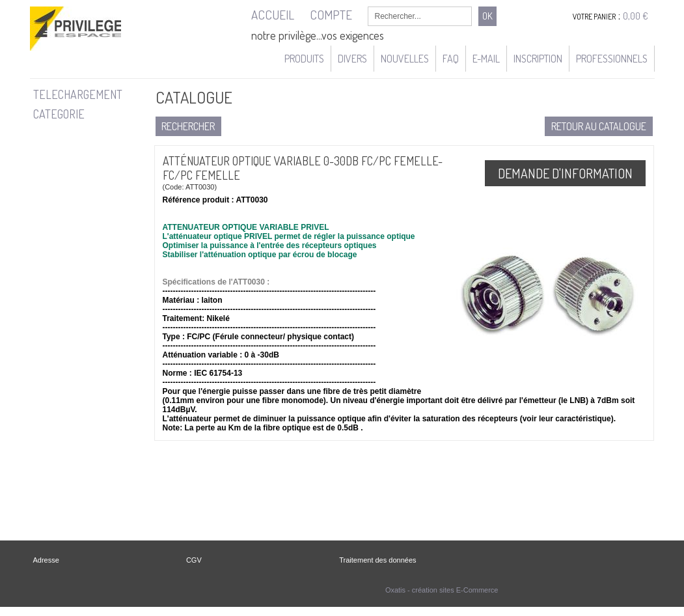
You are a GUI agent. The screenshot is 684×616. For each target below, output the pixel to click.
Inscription (538, 59)
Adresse (46, 560)
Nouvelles (405, 59)
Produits (304, 59)
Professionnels (612, 59)
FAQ (451, 59)
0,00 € (636, 16)
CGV (194, 560)
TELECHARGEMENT (78, 94)
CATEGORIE (59, 114)
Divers (352, 59)
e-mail (486, 59)
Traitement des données (377, 560)
